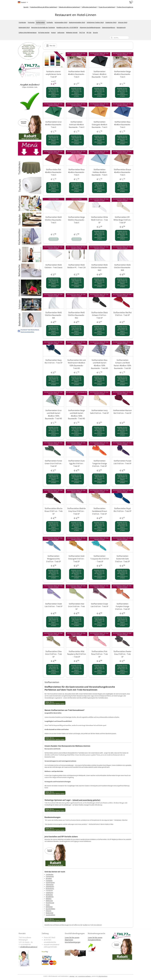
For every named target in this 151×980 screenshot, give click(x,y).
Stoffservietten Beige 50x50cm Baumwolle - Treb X (77, 220)
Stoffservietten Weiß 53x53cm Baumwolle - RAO (100, 267)
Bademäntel (50, 913)
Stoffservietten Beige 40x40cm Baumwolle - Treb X (122, 74)
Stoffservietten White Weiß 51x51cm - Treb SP (100, 220)
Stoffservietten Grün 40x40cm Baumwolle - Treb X (54, 125)
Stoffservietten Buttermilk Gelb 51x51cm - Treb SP (123, 559)
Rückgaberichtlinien (94, 940)
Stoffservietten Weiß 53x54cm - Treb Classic (54, 266)
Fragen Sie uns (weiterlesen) (107, 7)
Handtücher (49, 891)
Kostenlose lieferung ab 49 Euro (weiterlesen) (44, 7)
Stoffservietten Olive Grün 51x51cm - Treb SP (54, 654)
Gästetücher (50, 893)
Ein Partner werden (44, 33)
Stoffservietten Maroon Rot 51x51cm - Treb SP (123, 412)
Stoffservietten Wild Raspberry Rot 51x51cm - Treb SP (76, 654)
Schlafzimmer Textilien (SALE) (95, 22)
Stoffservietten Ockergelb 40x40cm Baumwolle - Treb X (100, 125)
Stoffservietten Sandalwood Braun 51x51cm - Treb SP (100, 511)
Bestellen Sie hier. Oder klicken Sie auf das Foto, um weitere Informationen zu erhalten (54, 92)
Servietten (49, 878)
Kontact (53, 33)
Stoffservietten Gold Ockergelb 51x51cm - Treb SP (77, 559)
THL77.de (82, 33)
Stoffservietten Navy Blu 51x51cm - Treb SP (54, 361)
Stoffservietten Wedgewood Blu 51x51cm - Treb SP (54, 559)
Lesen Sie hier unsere (95, 937)
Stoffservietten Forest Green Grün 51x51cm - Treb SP (54, 463)
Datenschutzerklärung (109, 27)
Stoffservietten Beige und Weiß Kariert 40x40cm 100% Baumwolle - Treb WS (77, 414)
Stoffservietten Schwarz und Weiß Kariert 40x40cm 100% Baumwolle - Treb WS (123, 364)
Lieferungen (61, 33)
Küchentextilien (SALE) (61, 22)
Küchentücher (50, 889)
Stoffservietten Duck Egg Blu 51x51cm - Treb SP (77, 463)
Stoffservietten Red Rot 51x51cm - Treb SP (122, 314)
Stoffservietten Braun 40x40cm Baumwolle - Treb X (123, 172)
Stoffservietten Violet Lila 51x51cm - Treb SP (54, 605)
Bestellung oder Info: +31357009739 (67, 27)
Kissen (48, 905)
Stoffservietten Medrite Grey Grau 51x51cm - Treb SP (76, 511)
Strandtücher (50, 897)
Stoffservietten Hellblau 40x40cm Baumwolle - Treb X (100, 172)
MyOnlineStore (103, 976)
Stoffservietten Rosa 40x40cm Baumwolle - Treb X (77, 172)
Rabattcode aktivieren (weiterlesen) (69, 7)
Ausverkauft (54, 239)
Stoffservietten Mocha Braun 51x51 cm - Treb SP (54, 511)
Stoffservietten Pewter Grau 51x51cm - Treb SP (123, 654)
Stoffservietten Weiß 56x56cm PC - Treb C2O (76, 266)
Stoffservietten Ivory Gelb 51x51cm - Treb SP (100, 412)
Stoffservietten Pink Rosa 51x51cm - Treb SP (100, 654)
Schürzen (49, 911)
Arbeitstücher (50, 887)
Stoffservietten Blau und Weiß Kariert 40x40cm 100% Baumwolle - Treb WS (100, 364)
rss (76, 976)
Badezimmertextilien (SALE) (77, 22)
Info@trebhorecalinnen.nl (29, 947)
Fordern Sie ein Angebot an (125, 7)
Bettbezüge (49, 901)
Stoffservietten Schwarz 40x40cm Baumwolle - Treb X (100, 74)
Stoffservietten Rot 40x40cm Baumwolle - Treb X (54, 172)
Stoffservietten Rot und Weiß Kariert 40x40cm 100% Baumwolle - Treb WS (76, 364)
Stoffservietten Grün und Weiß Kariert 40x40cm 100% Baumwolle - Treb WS (54, 414)
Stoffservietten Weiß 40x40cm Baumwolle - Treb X (77, 74)
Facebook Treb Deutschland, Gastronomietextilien (29, 331)
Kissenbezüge (50, 903)
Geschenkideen (50, 915)
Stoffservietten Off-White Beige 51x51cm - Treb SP (122, 220)
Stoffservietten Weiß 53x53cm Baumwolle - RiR (54, 315)
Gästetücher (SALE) (111, 22)
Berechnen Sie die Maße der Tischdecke (43, 27)
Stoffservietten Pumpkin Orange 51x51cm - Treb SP (123, 606)
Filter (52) (51, 46)
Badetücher (49, 895)
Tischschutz (31, 22)
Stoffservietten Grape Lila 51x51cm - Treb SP (100, 605)
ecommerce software (85, 976)
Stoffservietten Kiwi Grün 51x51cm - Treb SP (77, 606)
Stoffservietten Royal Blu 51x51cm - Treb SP (122, 510)
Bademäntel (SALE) (24, 27)
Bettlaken (49, 899)
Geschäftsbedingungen (73, 942)
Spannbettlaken (51, 909)
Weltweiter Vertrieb (72, 33)
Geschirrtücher (50, 882)
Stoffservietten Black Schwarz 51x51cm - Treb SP (100, 315)
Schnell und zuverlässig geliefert (86, 800)
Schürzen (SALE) (123, 22)
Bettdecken (49, 907)
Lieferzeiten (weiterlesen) (89, 7)
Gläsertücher (50, 885)
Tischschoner (50, 876)
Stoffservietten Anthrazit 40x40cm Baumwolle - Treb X (76, 125)
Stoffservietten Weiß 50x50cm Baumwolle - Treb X (54, 220)
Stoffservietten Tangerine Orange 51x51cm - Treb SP (100, 463)
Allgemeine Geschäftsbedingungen (90, 27)
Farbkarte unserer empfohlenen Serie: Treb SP (54, 74)
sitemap (72, 976)
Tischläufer (50, 22)
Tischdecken (22, 22)
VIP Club (89, 33)
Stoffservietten (40, 22)
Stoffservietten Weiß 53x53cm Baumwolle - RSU (77, 315)
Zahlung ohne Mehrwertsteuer (28, 33)
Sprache (26, 7)
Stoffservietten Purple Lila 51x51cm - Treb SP (123, 462)
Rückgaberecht (121, 27)
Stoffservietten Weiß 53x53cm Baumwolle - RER (122, 267)
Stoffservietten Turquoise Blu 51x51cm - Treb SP (100, 559)
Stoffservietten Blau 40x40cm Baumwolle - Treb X (122, 125)
